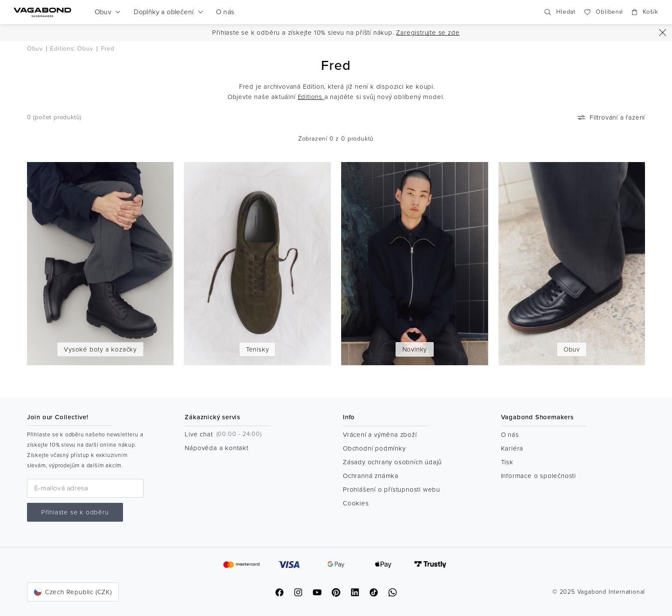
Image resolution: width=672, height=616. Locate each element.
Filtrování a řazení (610, 117)
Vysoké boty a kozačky (100, 349)
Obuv (572, 349)
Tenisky (258, 349)
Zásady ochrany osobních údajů (392, 462)
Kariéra (512, 448)
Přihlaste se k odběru (75, 512)
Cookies (356, 503)
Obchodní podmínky (374, 448)
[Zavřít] (663, 33)
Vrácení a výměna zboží (380, 435)
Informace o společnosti (538, 476)
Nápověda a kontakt (216, 448)
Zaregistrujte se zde (428, 33)
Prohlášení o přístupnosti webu (391, 490)
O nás (510, 435)
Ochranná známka (371, 476)
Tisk (507, 462)
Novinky (415, 349)
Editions (311, 97)
